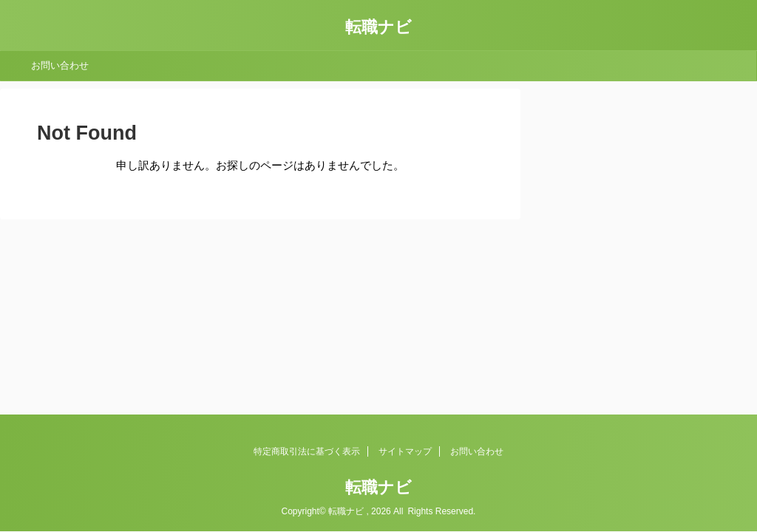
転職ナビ (378, 27)
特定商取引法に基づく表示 (307, 451)
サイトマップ (405, 451)
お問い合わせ (60, 65)
